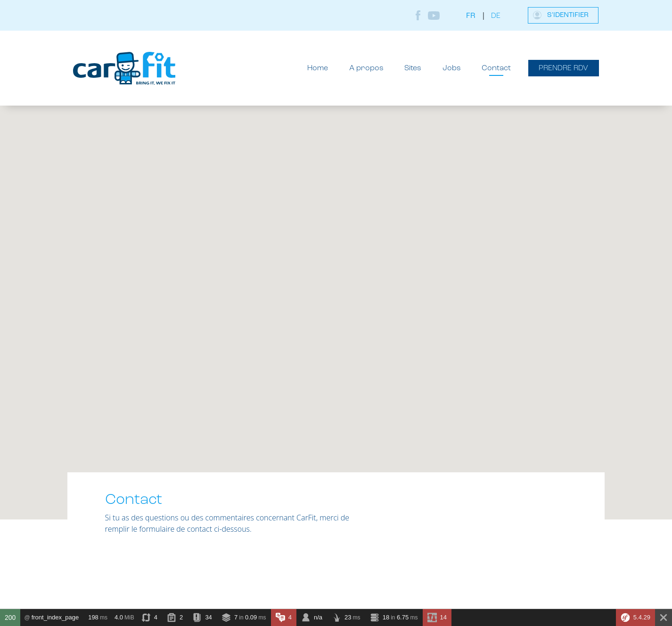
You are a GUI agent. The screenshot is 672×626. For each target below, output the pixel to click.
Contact (496, 68)
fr (471, 16)
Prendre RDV (563, 68)
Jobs (452, 68)
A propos (366, 68)
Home (318, 68)
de (496, 16)
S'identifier (568, 15)
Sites (413, 68)
